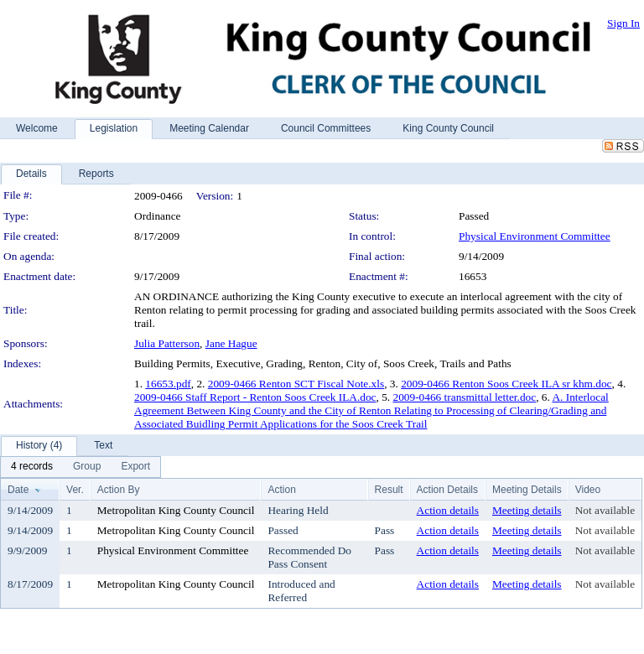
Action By (119, 490)
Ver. (75, 490)
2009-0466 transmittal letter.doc (465, 397)
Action (281, 490)
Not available (605, 510)
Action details (448, 510)
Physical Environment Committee (535, 236)
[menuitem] (32, 467)
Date (18, 490)
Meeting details (527, 510)
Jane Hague (231, 343)
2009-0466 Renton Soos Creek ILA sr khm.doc (506, 384)
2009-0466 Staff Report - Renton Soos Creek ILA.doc (255, 397)
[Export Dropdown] (135, 467)
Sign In (623, 23)
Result (389, 490)
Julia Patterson (167, 343)
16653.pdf (168, 384)
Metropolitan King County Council (176, 510)
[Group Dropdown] (87, 467)
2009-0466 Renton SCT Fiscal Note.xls (296, 384)
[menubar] (80, 467)
